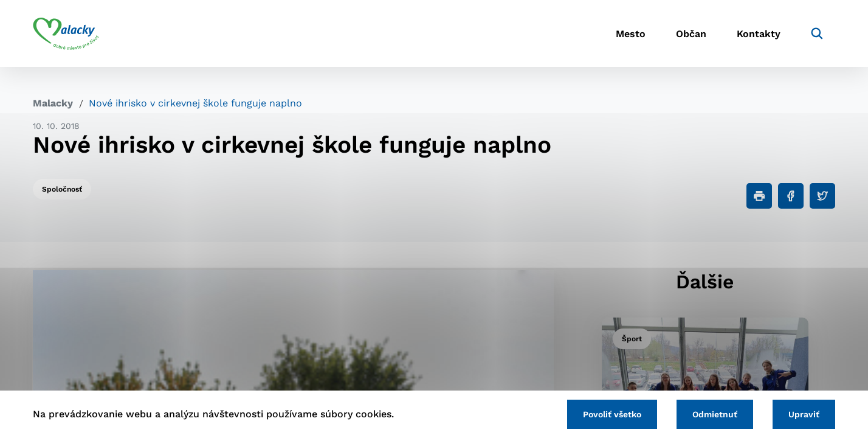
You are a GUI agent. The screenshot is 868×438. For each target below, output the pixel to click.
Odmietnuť (715, 414)
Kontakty (759, 34)
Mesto (631, 34)
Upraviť (804, 414)
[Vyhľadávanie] (817, 33)
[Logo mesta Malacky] (66, 33)
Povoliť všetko (612, 414)
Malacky (53, 103)
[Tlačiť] (759, 196)
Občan (691, 34)
